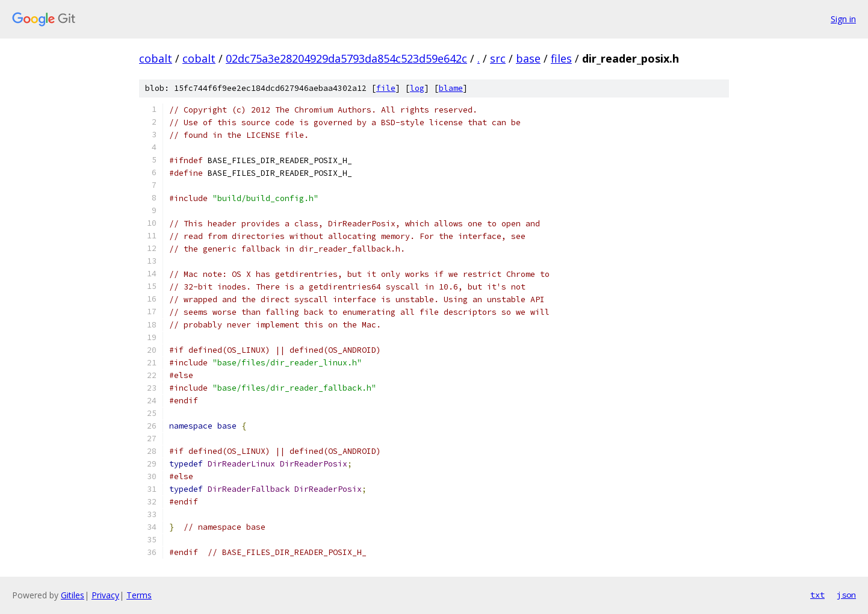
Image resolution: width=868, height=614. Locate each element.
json (846, 595)
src (498, 58)
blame (451, 88)
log (417, 88)
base (528, 58)
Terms (139, 595)
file (386, 88)
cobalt (156, 58)
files (561, 58)
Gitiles (73, 595)
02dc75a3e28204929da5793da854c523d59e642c (346, 58)
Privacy (105, 595)
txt (817, 595)
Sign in (843, 19)
